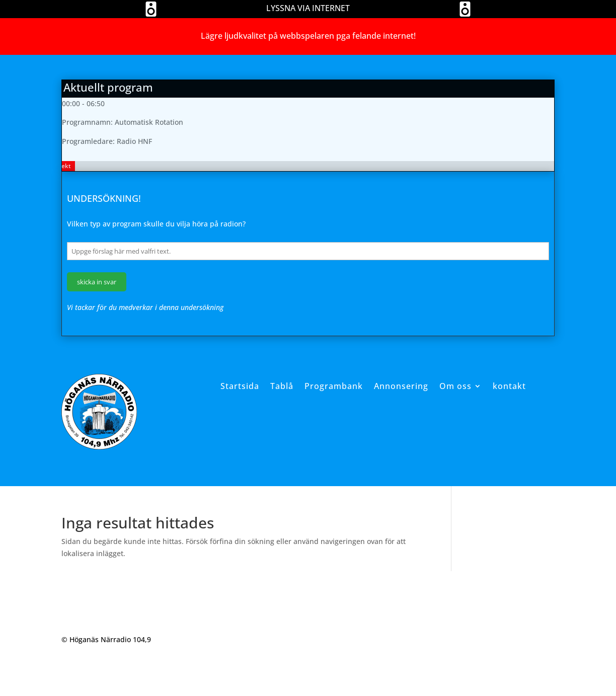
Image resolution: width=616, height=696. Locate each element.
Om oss (455, 386)
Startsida (240, 386)
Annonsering (401, 386)
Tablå (282, 386)
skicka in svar (97, 282)
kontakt (509, 386)
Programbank (334, 386)
